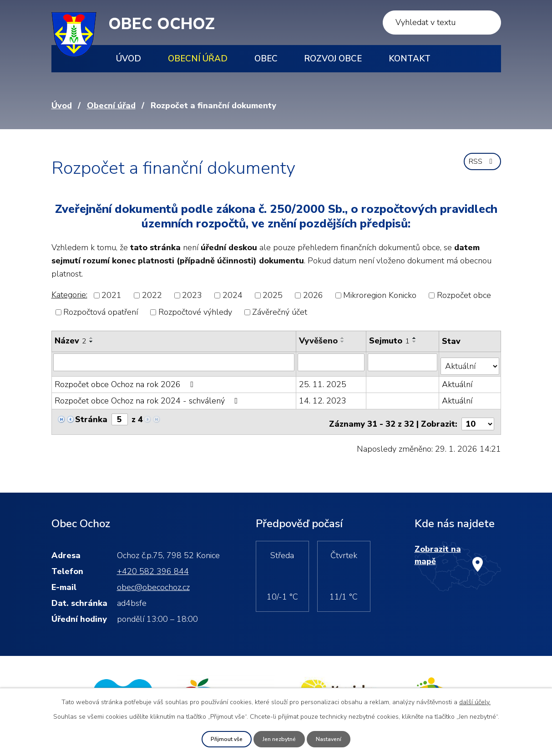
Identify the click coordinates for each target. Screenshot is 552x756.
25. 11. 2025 (323, 380)
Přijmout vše (222, 738)
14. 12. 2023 (323, 397)
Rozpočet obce (464, 295)
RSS (480, 166)
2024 (233, 295)
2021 (111, 295)
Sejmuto (390, 341)
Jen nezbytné (279, 738)
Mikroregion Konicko (380, 295)
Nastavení (334, 738)
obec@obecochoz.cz (153, 579)
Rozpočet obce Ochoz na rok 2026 (126, 380)
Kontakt (410, 59)
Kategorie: (69, 295)
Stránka (91, 415)
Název (71, 341)
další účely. (475, 701)
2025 (273, 295)
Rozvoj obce (333, 59)
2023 (192, 295)
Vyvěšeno (319, 341)
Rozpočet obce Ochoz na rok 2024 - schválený (148, 397)
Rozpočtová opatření (101, 312)
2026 (313, 295)
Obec (266, 59)
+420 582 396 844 (153, 563)
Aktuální (458, 380)
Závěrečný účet (280, 312)
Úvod (129, 59)
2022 (152, 295)
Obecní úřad (198, 59)
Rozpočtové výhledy (195, 312)
